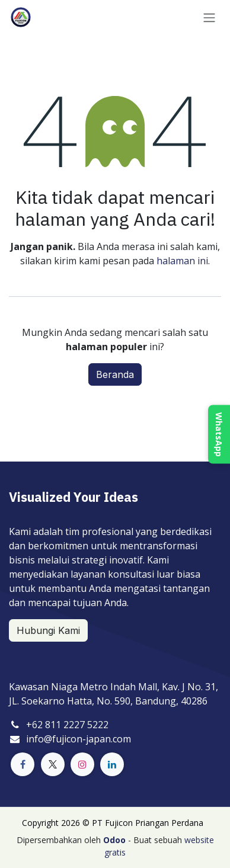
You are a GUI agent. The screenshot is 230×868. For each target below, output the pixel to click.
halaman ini (182, 261)
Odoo (116, 840)
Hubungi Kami (48, 630)
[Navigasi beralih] (209, 17)
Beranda (115, 374)
